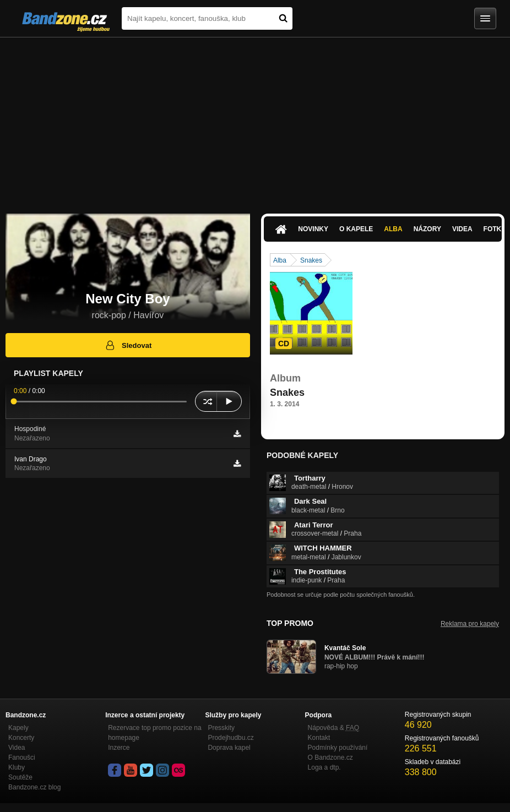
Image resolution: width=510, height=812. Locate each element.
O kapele (356, 229)
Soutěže (20, 777)
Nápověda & (333, 728)
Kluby (17, 767)
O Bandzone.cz (330, 757)
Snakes (311, 260)
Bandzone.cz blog (34, 787)
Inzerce (119, 748)
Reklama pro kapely (470, 624)
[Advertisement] (255, 120)
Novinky (313, 229)
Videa (462, 229)
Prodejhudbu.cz (230, 738)
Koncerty (21, 738)
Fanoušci (22, 757)
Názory (427, 229)
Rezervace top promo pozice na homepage (154, 733)
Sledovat (128, 345)
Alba (393, 229)
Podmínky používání (338, 748)
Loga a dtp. (324, 767)
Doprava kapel (229, 748)
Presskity (221, 728)
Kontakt (319, 738)
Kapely (18, 728)
